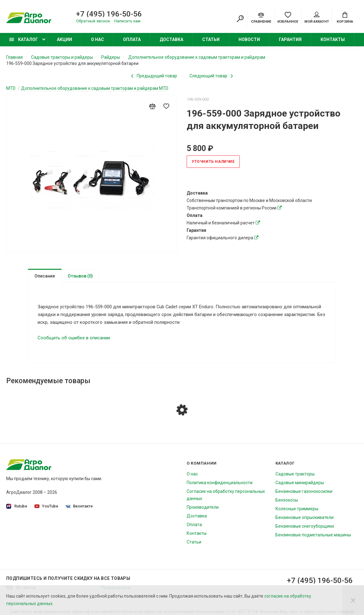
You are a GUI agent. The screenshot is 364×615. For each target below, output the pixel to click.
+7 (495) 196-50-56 (109, 14)
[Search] (240, 19)
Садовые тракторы (295, 476)
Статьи (211, 39)
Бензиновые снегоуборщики (305, 529)
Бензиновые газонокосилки (304, 494)
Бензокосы (287, 503)
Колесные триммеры (297, 511)
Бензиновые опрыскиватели (305, 520)
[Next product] (211, 76)
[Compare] (261, 17)
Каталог (24, 39)
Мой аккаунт (317, 18)
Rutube (17, 509)
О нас (98, 39)
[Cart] (345, 17)
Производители (203, 510)
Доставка (171, 39)
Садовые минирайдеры (300, 485)
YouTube (46, 509)
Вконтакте (79, 509)
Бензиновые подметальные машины (313, 537)
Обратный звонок (93, 21)
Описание (45, 276)
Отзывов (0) (80, 276)
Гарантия (290, 39)
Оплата (132, 39)
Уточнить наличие (213, 162)
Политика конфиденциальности (220, 485)
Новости (249, 39)
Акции (64, 39)
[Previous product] (154, 76)
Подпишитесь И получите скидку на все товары (68, 581)
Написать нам (127, 21)
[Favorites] (288, 17)
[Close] (353, 600)
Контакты (333, 39)
